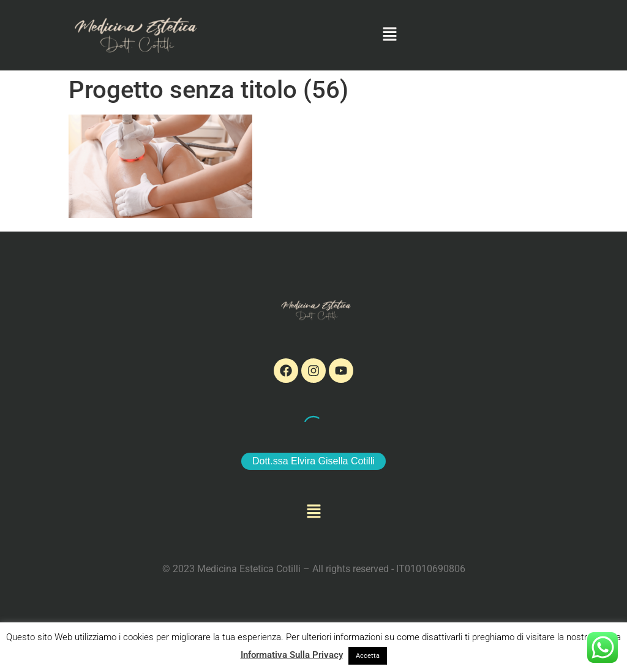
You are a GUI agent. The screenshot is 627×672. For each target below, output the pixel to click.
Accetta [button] (368, 656)
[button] (390, 35)
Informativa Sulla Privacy (292, 655)
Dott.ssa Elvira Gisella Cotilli (313, 461)
